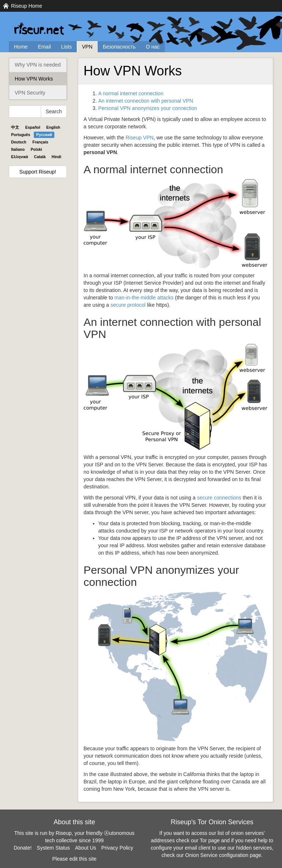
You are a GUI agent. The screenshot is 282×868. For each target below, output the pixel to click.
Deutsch (19, 142)
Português (21, 135)
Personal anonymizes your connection (148, 108)
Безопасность (119, 47)
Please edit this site (74, 859)
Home (21, 47)
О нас (153, 47)
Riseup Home (27, 6)
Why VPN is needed (38, 65)
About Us (86, 848)
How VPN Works (34, 79)
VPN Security (30, 93)
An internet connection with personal (146, 101)
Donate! (23, 848)
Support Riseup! (38, 172)
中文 (15, 127)
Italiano (18, 149)
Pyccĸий (44, 135)
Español (33, 127)
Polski (37, 149)
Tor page (210, 840)
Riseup (140, 138)
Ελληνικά (19, 157)
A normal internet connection (131, 93)
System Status (53, 848)
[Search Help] (25, 111)
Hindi (57, 157)
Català (40, 157)
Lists (66, 47)
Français (40, 142)
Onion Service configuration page (223, 855)
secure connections (219, 498)
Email (44, 47)
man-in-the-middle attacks (144, 298)
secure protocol (128, 305)
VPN (87, 47)
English (53, 127)
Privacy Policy (117, 848)
